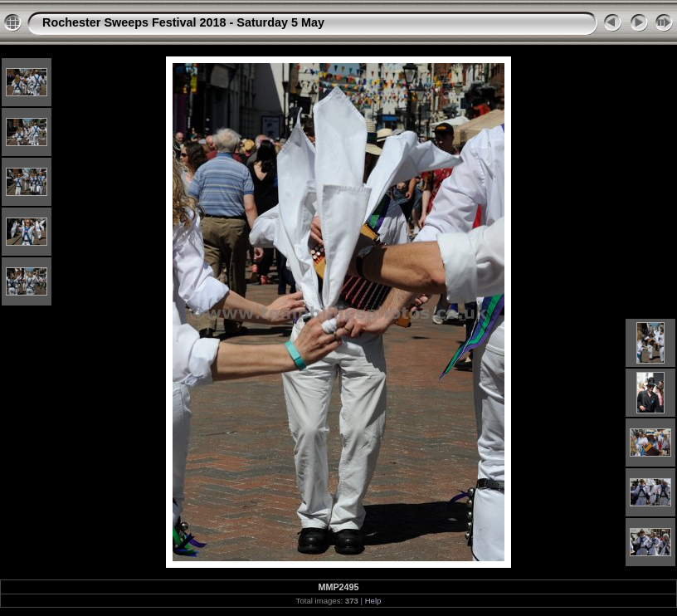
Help (373, 601)
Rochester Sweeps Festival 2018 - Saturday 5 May (183, 22)
